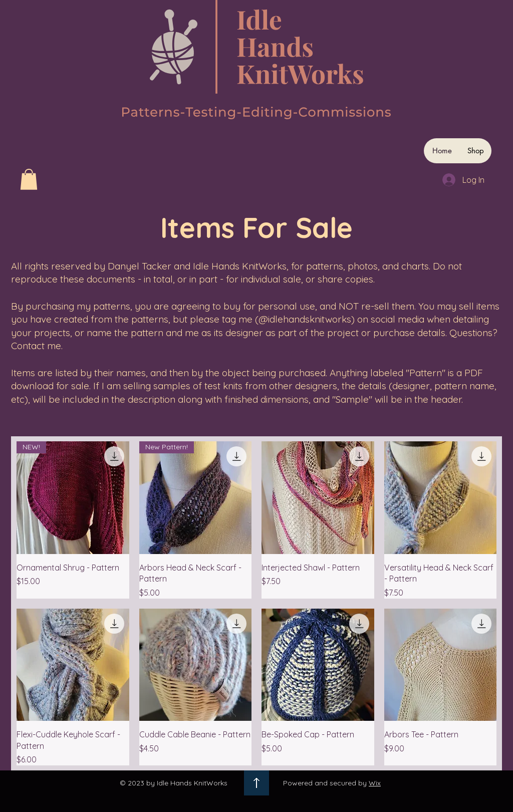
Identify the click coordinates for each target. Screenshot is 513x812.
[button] (29, 179)
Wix (375, 783)
